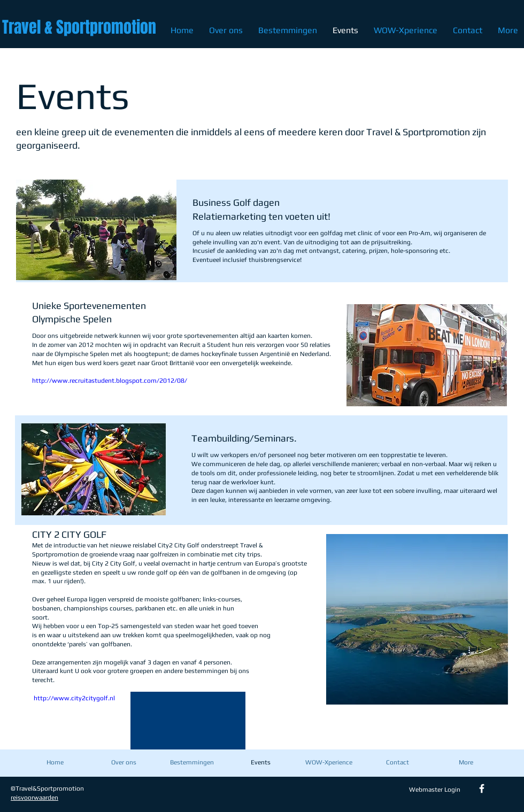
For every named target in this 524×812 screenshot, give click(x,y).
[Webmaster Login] (434, 790)
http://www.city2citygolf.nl (74, 698)
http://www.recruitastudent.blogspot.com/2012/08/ (110, 381)
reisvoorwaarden (34, 798)
